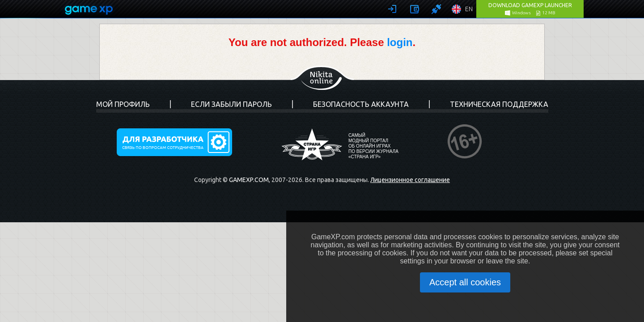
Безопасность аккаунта (361, 104)
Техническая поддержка (499, 104)
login (400, 42)
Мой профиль (123, 104)
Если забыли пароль (231, 104)
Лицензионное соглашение (410, 180)
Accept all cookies (465, 282)
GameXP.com (249, 180)
